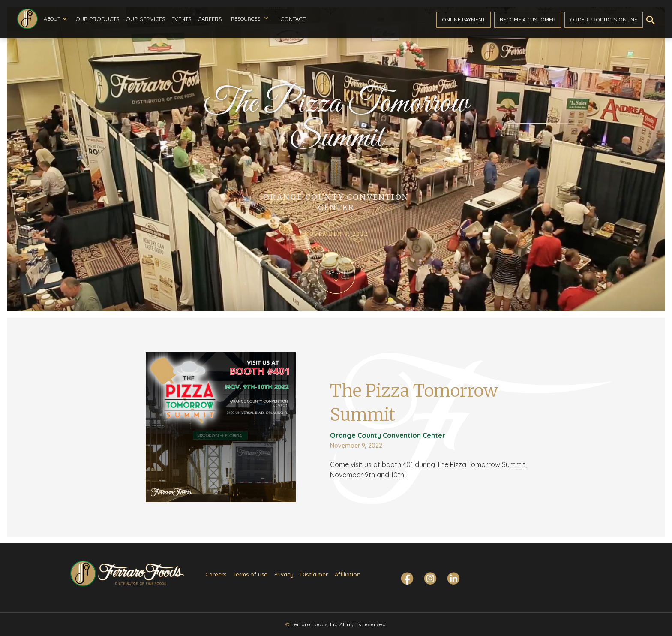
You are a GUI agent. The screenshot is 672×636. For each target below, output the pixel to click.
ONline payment (463, 20)
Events (181, 19)
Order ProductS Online (604, 20)
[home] (27, 19)
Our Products (97, 19)
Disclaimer (314, 574)
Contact (293, 19)
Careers (210, 19)
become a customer (528, 20)
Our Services (145, 19)
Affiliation (348, 574)
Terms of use (250, 574)
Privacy (284, 574)
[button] (55, 19)
